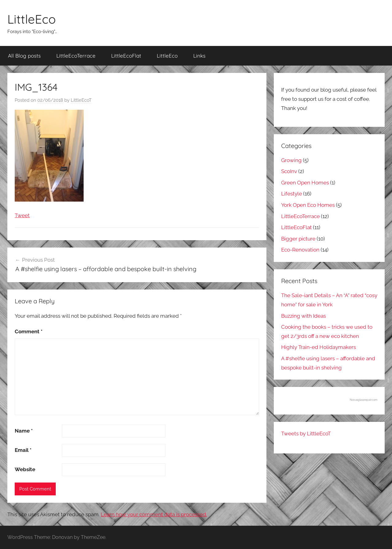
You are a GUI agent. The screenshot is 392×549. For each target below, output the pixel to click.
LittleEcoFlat (126, 56)
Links (199, 56)
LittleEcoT (81, 100)
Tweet (22, 215)
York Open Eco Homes (308, 205)
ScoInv (289, 171)
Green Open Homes (305, 183)
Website (25, 469)
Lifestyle (292, 194)
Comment (29, 331)
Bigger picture (298, 239)
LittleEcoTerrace (76, 56)
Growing (291, 160)
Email (23, 450)
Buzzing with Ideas (303, 316)
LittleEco (32, 19)
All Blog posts (24, 56)
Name (24, 431)
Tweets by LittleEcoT (306, 434)
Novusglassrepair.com (364, 400)
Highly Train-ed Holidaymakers (318, 347)
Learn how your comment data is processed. (154, 514)
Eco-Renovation (300, 250)
